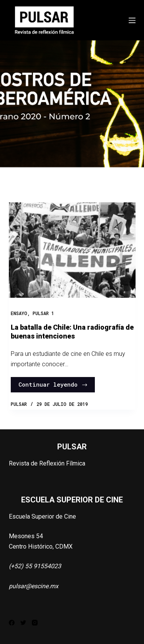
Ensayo (19, 313)
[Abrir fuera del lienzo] (132, 20)
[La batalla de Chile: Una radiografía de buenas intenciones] (72, 250)
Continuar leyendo (53, 384)
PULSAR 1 (43, 313)
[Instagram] (35, 623)
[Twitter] (23, 623)
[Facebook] (12, 623)
